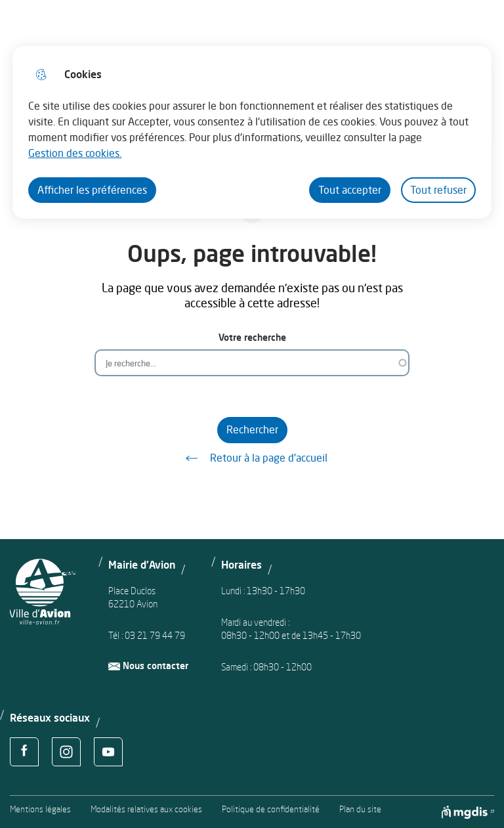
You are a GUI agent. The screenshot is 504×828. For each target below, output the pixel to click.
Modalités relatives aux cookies (146, 809)
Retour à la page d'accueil (252, 458)
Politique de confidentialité (271, 809)
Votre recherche (252, 337)
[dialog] (252, 132)
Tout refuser (438, 190)
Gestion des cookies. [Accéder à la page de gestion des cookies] (75, 153)
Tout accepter (350, 190)
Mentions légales (40, 809)
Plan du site (360, 809)
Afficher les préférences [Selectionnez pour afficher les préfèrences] (92, 190)
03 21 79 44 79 (155, 635)
